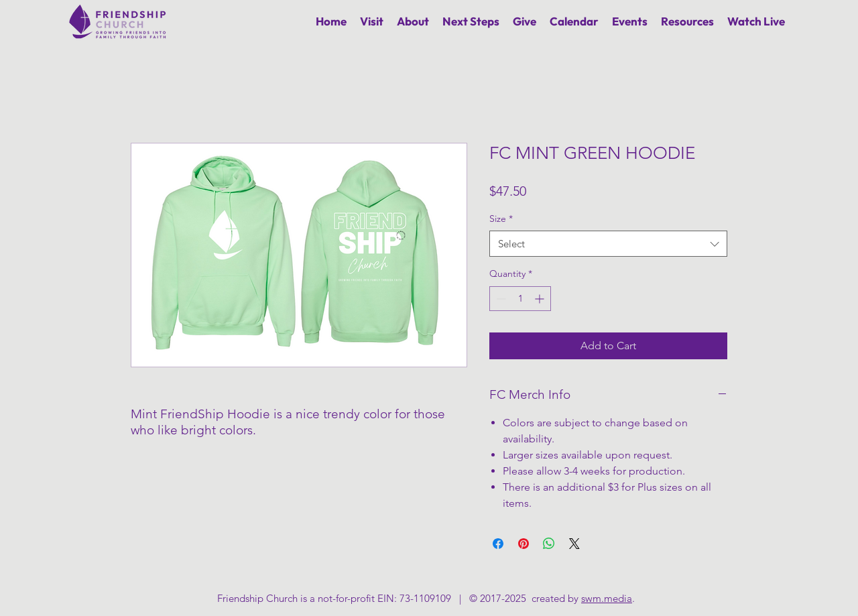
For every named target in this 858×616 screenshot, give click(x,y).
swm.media (607, 598)
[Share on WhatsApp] (549, 544)
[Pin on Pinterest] (524, 544)
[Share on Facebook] (498, 544)
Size (501, 219)
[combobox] (608, 244)
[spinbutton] (520, 299)
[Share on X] (574, 544)
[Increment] (541, 299)
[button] (413, 21)
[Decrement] (500, 299)
